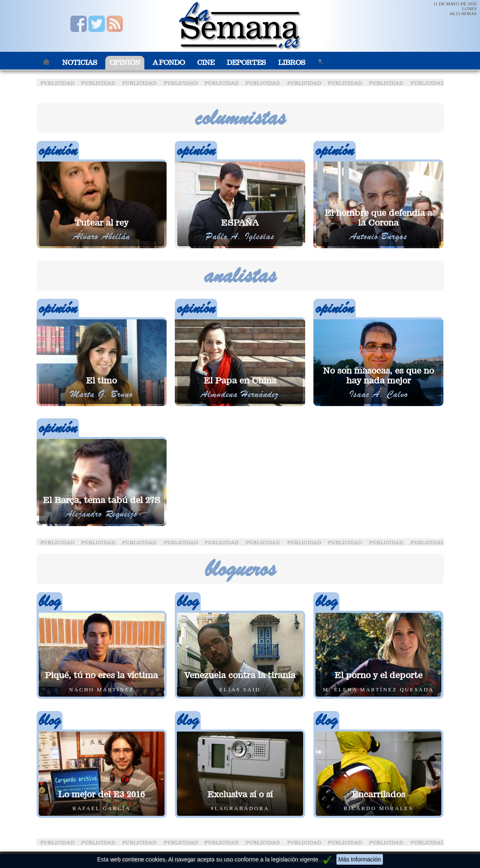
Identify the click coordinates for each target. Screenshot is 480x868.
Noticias (80, 63)
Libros (292, 63)
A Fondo (169, 63)
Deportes (246, 63)
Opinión (125, 63)
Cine (206, 63)
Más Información (360, 859)
